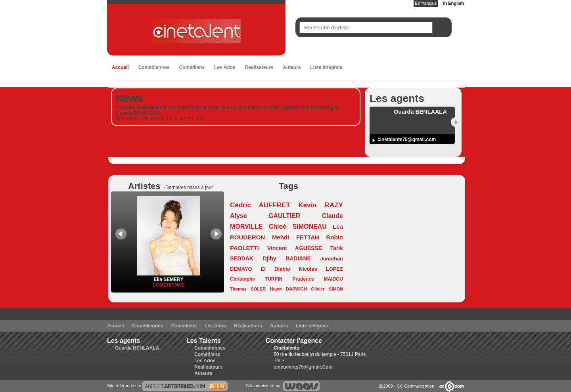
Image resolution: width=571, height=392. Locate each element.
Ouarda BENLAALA (137, 348)
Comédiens (192, 67)
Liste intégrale (326, 67)
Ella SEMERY (169, 277)
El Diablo (276, 269)
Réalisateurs (259, 67)
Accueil (120, 67)
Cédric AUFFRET (260, 205)
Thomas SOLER (248, 289)
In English (453, 3)
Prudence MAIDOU (318, 279)
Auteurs (292, 67)
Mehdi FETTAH (296, 237)
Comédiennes (154, 67)
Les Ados (225, 67)
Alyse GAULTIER (265, 216)
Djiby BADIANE (287, 258)
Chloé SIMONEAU (298, 227)
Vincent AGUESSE (295, 248)
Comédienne (168, 285)
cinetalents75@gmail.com (407, 140)
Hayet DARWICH (288, 289)
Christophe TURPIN (256, 279)
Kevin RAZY (321, 205)
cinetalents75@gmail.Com (303, 367)
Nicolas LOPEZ (321, 269)
